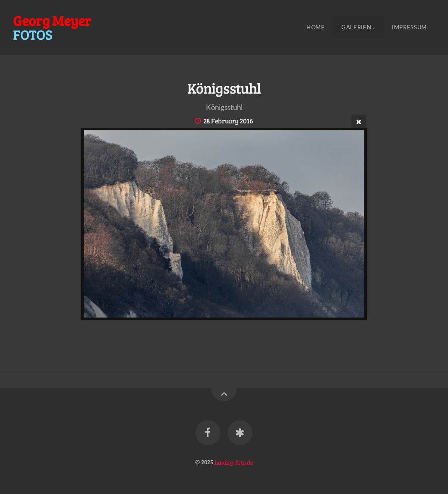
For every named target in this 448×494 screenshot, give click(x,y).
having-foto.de (234, 462)
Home (316, 28)
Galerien (356, 28)
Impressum (409, 28)
